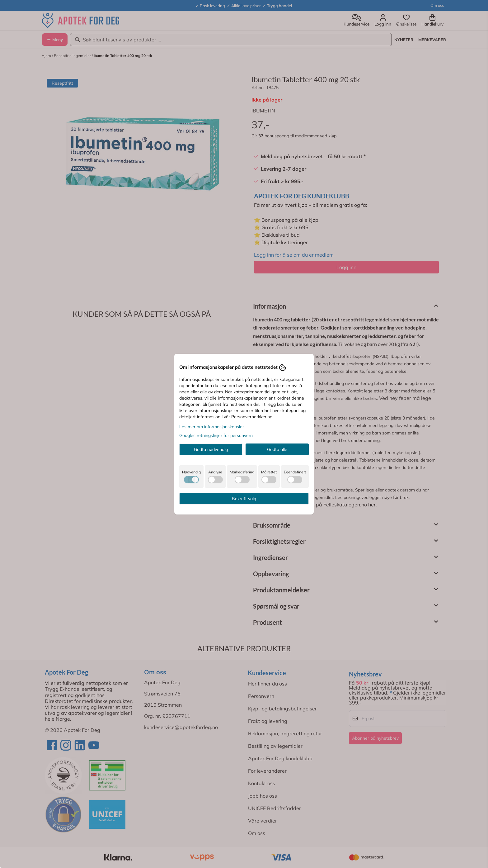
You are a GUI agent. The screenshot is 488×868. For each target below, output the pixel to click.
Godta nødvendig (211, 449)
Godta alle (277, 449)
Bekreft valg (244, 499)
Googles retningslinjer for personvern (216, 435)
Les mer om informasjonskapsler (212, 427)
